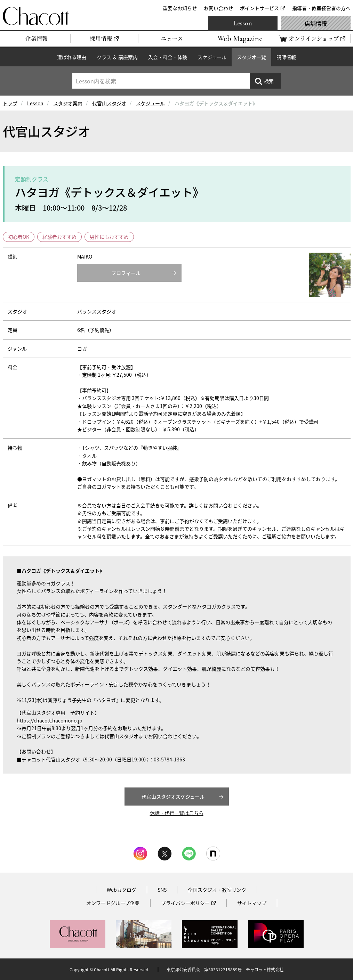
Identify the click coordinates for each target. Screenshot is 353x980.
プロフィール (126, 273)
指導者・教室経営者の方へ (321, 8)
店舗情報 (316, 23)
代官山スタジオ (109, 103)
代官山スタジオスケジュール (173, 797)
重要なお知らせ (180, 8)
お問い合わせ (218, 8)
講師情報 (286, 57)
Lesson (243, 23)
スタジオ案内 (68, 103)
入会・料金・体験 (168, 57)
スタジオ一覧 (251, 57)
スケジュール (212, 57)
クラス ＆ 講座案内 (117, 57)
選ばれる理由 (72, 57)
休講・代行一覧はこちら (177, 813)
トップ (10, 103)
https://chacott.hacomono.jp (50, 720)
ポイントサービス (259, 8)
